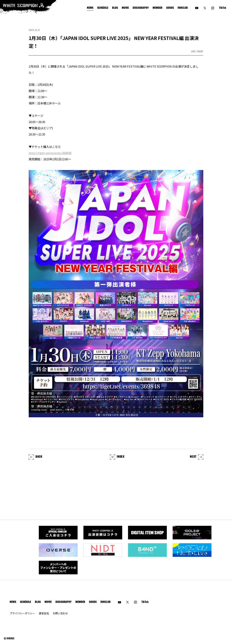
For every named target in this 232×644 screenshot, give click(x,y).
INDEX (117, 457)
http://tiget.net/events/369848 (50, 153)
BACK (35, 457)
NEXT (197, 457)
